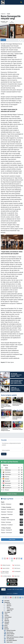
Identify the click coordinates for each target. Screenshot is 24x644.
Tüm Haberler (9, 609)
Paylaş (3, 40)
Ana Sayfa (6, 601)
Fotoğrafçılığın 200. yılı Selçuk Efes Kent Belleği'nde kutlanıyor (6, 429)
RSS (3, 589)
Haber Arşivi (16, 576)
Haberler (3, 14)
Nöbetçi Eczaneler (6, 565)
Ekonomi (8, 606)
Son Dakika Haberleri (6, 576)
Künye (5, 625)
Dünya (7, 607)
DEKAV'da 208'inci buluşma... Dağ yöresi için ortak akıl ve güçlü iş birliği (6, 406)
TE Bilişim (15, 593)
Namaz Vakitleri (5, 568)
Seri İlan (5, 619)
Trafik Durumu (16, 568)
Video (5, 614)
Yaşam (8, 14)
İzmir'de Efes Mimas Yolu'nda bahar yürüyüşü (18, 429)
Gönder (4, 454)
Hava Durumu (16, 565)
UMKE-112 (8, 611)
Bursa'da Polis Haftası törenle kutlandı (17, 405)
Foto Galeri (6, 612)
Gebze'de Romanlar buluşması (5, 417)
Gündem (8, 604)
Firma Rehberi (7, 617)
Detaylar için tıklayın (12, 494)
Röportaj (6, 620)
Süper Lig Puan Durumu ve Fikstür (5, 572)
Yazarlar (5, 616)
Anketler (5, 624)
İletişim (5, 627)
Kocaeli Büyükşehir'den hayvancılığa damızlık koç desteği (17, 418)
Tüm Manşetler (17, 571)
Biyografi (6, 622)
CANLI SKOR (12, 539)
